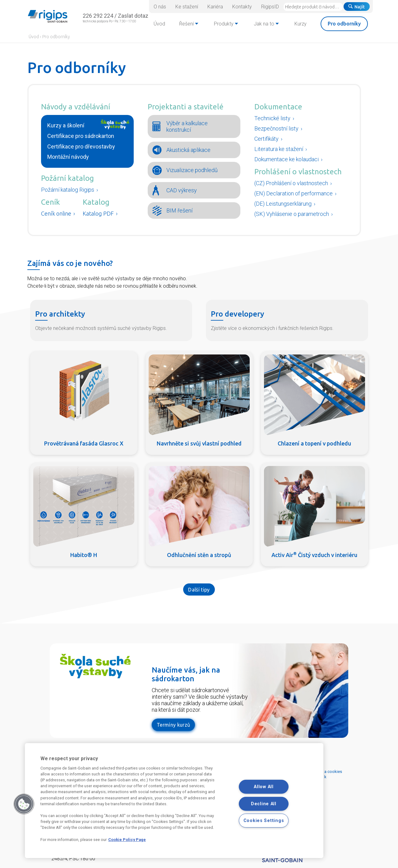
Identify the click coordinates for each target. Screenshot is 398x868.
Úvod (34, 37)
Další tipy (199, 590)
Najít (357, 7)
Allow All (264, 787)
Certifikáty (266, 139)
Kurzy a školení (66, 125)
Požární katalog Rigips (68, 190)
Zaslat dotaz (133, 16)
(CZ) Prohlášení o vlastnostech (292, 183)
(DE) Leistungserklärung (284, 204)
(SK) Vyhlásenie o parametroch (292, 214)
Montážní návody (68, 157)
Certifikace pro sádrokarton (81, 136)
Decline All (264, 804)
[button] (24, 804)
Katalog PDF (98, 213)
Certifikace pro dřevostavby (81, 146)
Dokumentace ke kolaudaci (287, 159)
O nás (160, 7)
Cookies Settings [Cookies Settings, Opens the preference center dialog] (264, 821)
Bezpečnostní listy (276, 128)
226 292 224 (98, 16)
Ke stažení (187, 7)
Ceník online (56, 213)
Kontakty (242, 7)
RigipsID (270, 7)
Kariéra (215, 7)
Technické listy (272, 118)
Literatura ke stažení (279, 149)
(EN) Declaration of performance (294, 193)
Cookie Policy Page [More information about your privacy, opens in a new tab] (127, 840)
